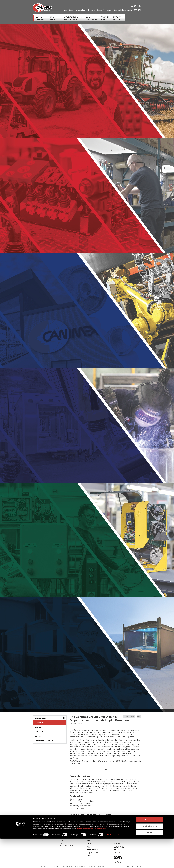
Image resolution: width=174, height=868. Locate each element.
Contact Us (101, 10)
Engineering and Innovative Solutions (42, 832)
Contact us (90, 842)
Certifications (63, 836)
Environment (36, 837)
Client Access (118, 844)
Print (139, 716)
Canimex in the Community (123, 10)
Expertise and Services (93, 836)
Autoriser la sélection (150, 856)
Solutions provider (64, 834)
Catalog (89, 844)
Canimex (40, 18)
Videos (61, 844)
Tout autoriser (150, 849)
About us (62, 842)
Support (109, 10)
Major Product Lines (92, 834)
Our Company (36, 831)
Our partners (63, 837)
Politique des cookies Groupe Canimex (91, 858)
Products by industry (65, 832)
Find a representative (92, 839)
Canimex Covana (118, 18)
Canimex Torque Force (73, 18)
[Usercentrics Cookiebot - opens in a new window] (21, 864)
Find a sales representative (121, 839)
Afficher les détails (114, 864)
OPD (91, 18)
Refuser (150, 862)
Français (138, 10)
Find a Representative (65, 839)
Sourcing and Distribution (39, 836)
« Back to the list (129, 716)
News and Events (81, 10)
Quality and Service (37, 834)
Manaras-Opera (105, 18)
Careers (92, 10)
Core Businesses (91, 832)
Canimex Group (68, 10)
